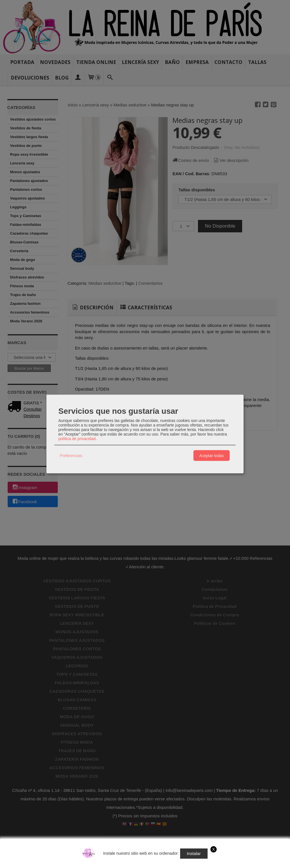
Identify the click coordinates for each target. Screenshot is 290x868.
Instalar (194, 853)
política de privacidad (77, 439)
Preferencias (71, 455)
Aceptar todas (212, 455)
